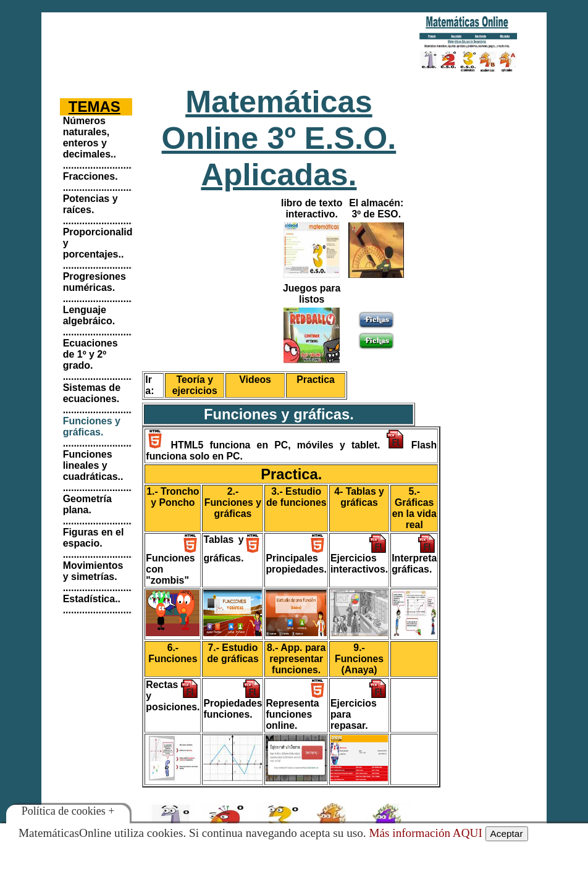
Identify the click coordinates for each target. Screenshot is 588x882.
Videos (255, 380)
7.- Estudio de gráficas (233, 653)
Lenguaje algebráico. (89, 315)
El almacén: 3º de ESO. (376, 208)
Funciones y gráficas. (92, 426)
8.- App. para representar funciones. (296, 659)
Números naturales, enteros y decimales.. (90, 137)
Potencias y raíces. (90, 204)
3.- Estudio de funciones (296, 497)
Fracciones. (90, 176)
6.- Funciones (173, 653)
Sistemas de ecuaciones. (92, 393)
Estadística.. (92, 599)
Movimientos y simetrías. (93, 571)
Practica (316, 380)
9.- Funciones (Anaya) (359, 659)
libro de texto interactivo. (312, 208)
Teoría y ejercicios (195, 385)
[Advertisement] (218, 46)
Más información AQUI (425, 833)
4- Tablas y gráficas (359, 497)
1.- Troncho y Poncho (173, 497)
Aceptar (507, 834)
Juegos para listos (312, 294)
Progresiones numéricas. (94, 282)
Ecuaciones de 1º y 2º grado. (90, 354)
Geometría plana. (87, 504)
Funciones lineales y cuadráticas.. (93, 465)
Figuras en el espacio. (94, 538)
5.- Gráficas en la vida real (414, 508)
